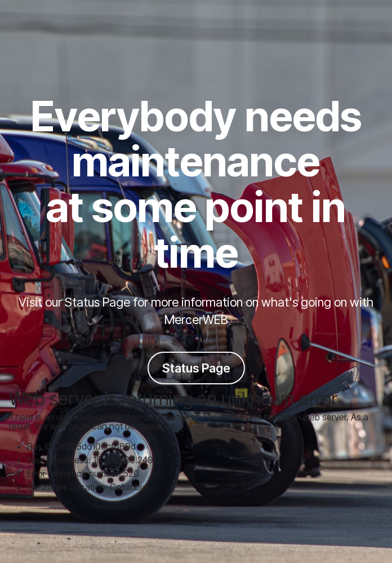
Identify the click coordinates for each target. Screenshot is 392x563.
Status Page (196, 368)
